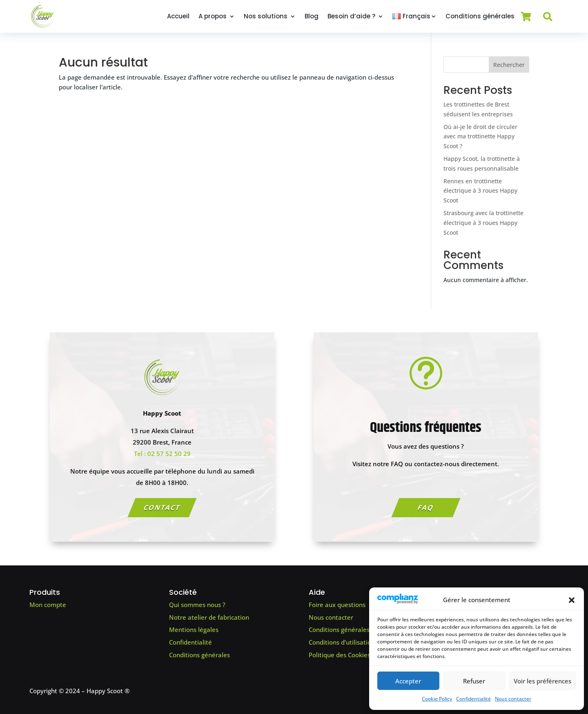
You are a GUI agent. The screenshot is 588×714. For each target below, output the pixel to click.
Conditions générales (480, 16)
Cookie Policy (437, 699)
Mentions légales (194, 629)
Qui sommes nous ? (197, 605)
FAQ (426, 507)
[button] (572, 600)
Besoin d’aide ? (351, 16)
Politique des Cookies (340, 655)
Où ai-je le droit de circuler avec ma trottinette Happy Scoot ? (480, 137)
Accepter (408, 681)
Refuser (474, 681)
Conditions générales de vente (353, 629)
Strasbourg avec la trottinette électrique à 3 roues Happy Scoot (483, 223)
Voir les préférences (542, 681)
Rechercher (509, 65)
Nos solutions (266, 16)
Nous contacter (513, 699)
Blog (312, 16)
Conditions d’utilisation (342, 642)
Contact (162, 507)
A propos (213, 16)
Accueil (178, 16)
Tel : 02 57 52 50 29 (162, 454)
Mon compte (48, 605)
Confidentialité (473, 699)
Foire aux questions (337, 605)
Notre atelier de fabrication (209, 617)
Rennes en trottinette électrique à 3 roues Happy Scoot (480, 191)
